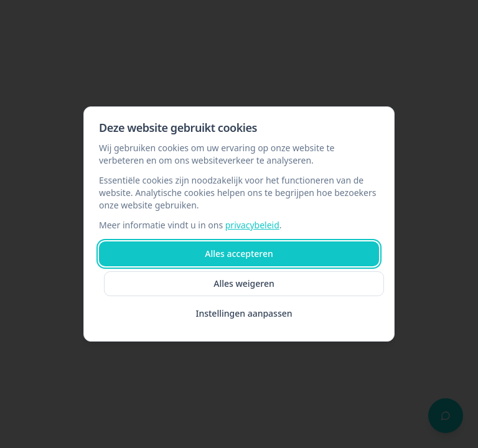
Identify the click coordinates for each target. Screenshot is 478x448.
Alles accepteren (239, 254)
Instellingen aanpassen (244, 313)
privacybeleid (252, 225)
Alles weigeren (244, 283)
